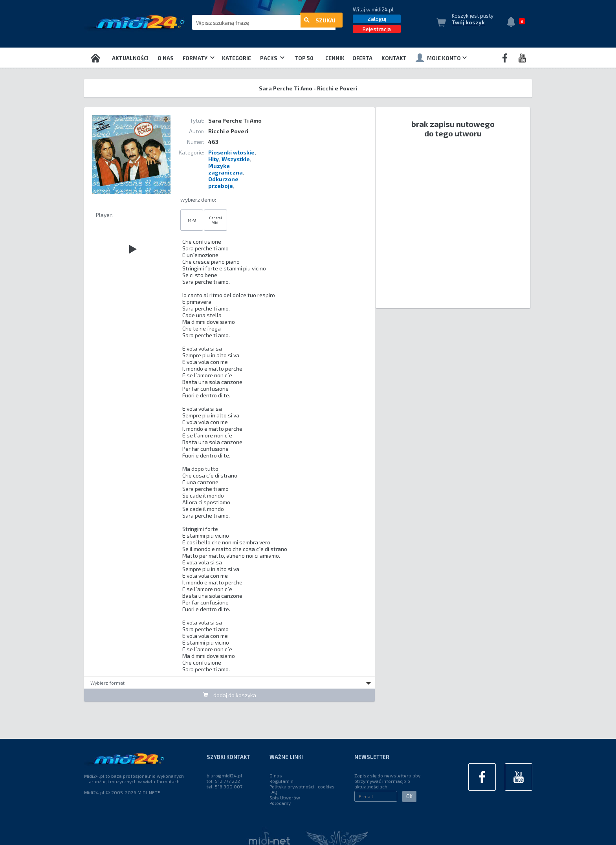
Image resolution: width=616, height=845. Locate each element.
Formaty (199, 58)
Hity (214, 159)
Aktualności (130, 58)
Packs (272, 58)
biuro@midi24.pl (225, 775)
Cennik (335, 58)
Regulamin (281, 781)
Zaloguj (377, 19)
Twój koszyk (468, 22)
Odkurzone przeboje (223, 182)
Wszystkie (236, 159)
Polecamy (280, 803)
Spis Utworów (285, 797)
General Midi (215, 220)
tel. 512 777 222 (223, 781)
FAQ (273, 792)
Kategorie (236, 58)
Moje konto (441, 58)
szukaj (320, 23)
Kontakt (394, 58)
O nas (166, 58)
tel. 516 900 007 (225, 786)
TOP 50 (304, 58)
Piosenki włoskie (231, 152)
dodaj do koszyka (230, 695)
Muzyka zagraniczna (225, 169)
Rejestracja (377, 29)
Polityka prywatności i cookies (302, 786)
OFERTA (362, 58)
